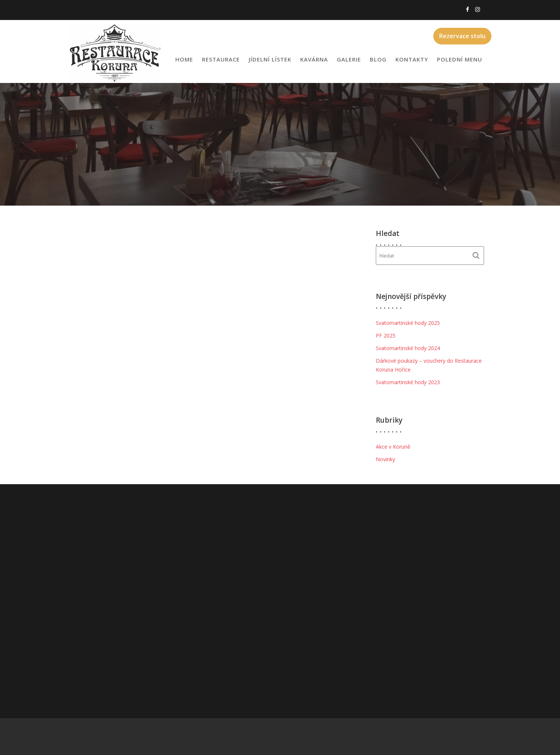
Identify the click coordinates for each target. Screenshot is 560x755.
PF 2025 (386, 335)
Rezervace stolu (462, 36)
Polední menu (460, 59)
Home (184, 59)
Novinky (385, 459)
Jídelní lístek (270, 59)
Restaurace (221, 59)
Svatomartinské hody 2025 (408, 323)
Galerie (349, 59)
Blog (378, 59)
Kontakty (412, 59)
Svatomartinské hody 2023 (408, 382)
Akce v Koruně (393, 447)
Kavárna (314, 59)
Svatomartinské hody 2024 (408, 348)
